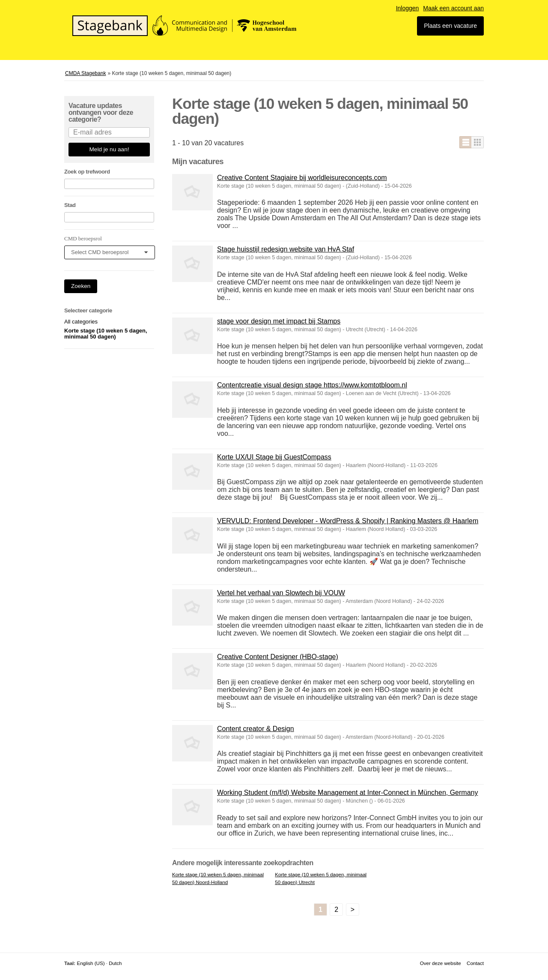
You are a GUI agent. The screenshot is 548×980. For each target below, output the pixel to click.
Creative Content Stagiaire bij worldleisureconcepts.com (302, 178)
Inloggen (408, 8)
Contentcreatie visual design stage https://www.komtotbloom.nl (312, 385)
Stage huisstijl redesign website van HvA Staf (286, 249)
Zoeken (81, 286)
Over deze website (441, 963)
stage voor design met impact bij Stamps (279, 321)
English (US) (91, 963)
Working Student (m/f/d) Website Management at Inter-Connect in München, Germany (347, 793)
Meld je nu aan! (109, 149)
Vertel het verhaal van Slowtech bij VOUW (281, 593)
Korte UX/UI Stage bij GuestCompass (274, 457)
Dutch (115, 963)
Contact (475, 963)
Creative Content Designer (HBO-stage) (278, 657)
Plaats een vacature (450, 26)
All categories (81, 322)
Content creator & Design (256, 729)
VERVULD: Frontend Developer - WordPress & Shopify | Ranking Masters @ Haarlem (348, 521)
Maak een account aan (453, 8)
